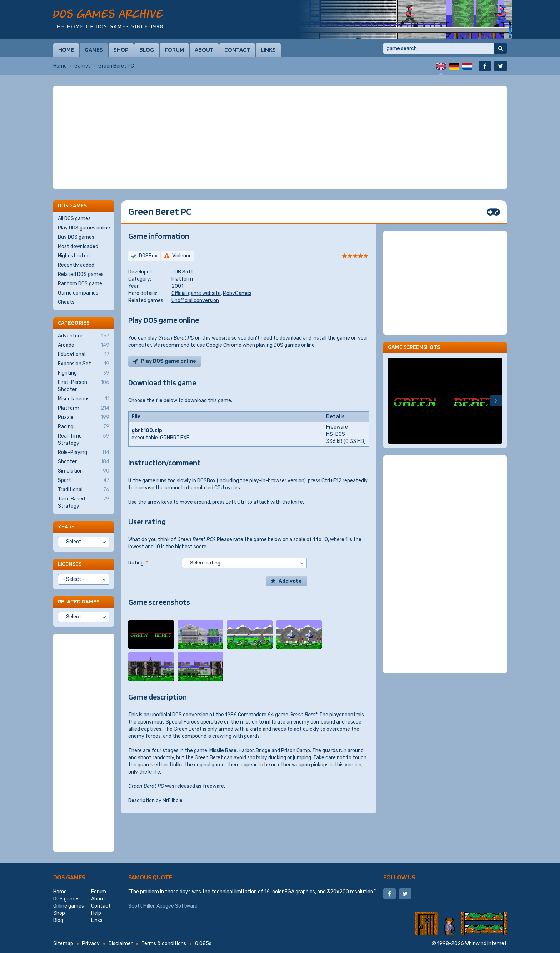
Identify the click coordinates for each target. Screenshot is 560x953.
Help (96, 913)
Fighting (84, 373)
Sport (84, 480)
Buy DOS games (76, 237)
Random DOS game (80, 284)
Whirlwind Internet (486, 944)
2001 (177, 286)
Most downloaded (78, 246)
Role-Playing (84, 453)
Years (66, 526)
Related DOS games (81, 274)
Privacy (91, 944)
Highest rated (74, 256)
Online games (69, 906)
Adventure (84, 336)
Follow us (399, 877)
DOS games (69, 877)
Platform (182, 279)
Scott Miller (141, 906)
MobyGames (237, 293)
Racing (84, 427)
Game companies (78, 293)
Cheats (66, 302)
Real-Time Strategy (84, 439)
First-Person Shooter (84, 386)
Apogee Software (177, 906)
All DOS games (74, 219)
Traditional (84, 490)
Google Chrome (224, 345)
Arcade (84, 345)
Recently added (76, 265)
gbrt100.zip (147, 431)
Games (94, 50)
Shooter (84, 462)
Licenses (70, 564)
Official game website (196, 293)
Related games (79, 601)
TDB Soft (182, 272)
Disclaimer (121, 944)
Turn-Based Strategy (84, 502)
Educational (84, 355)
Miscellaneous (84, 399)
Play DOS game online (168, 361)
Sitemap (63, 944)
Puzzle (84, 418)
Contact (237, 50)
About (204, 50)
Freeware (337, 427)
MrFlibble (172, 801)
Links (268, 50)
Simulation (84, 471)
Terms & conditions (164, 944)
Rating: (138, 563)
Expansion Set (84, 364)
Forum (174, 50)
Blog (147, 50)
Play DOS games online (84, 228)
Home (66, 50)
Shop (121, 50)
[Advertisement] (280, 138)
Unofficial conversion (195, 300)
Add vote (290, 581)
